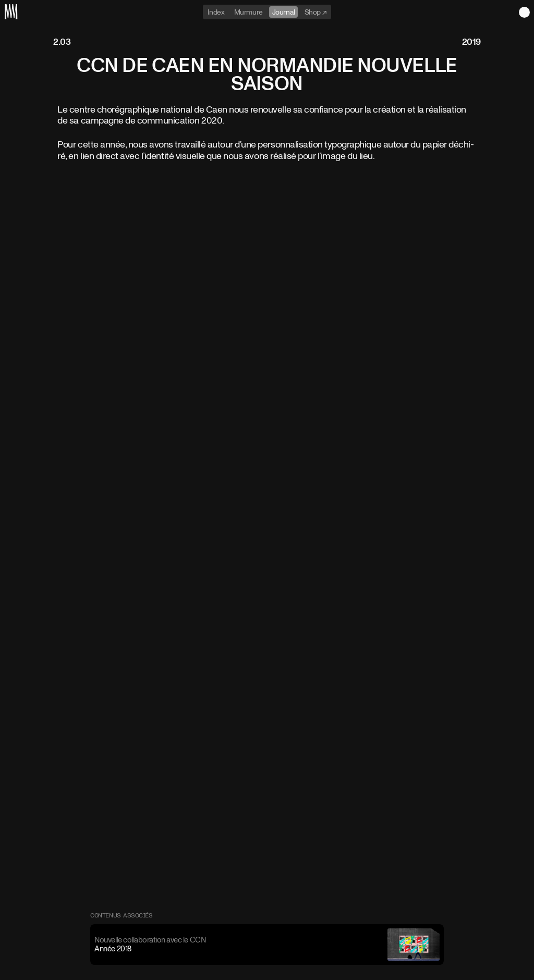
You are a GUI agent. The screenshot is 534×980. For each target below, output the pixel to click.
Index (216, 12)
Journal (284, 12)
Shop (313, 12)
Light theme (524, 12)
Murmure (248, 12)
